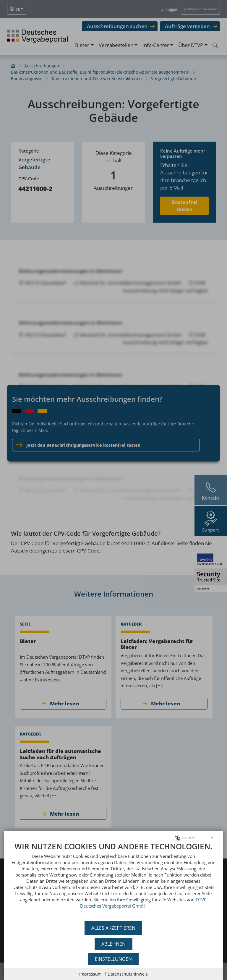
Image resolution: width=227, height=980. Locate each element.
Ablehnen (113, 944)
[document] (113, 880)
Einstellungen (114, 959)
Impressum (90, 974)
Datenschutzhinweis (128, 974)
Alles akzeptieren (114, 928)
